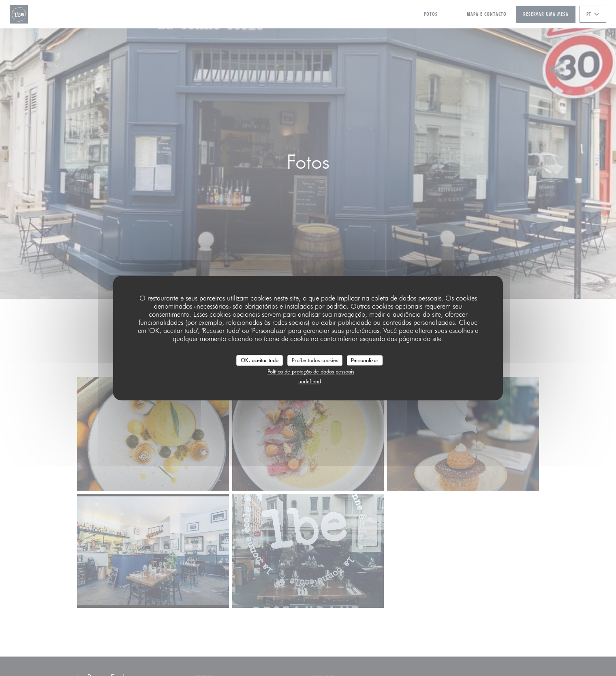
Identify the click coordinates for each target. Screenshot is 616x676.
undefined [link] (310, 381)
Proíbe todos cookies (315, 360)
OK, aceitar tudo (260, 360)
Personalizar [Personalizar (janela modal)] (365, 360)
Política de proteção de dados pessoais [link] (311, 371)
